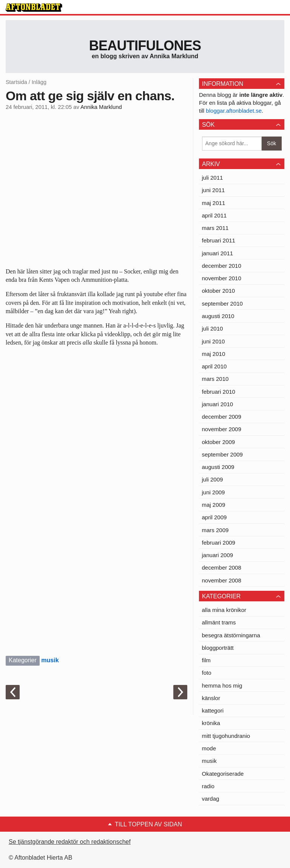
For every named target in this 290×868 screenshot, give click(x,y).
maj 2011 (214, 203)
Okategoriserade (223, 774)
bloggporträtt (218, 648)
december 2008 (222, 568)
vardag (211, 799)
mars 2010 (215, 379)
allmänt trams (219, 622)
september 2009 (222, 454)
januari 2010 (218, 404)
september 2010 (222, 304)
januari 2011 (218, 253)
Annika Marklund (101, 107)
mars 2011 (215, 228)
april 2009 (214, 517)
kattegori (213, 710)
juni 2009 (214, 492)
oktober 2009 (219, 442)
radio (208, 786)
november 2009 (222, 429)
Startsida (16, 82)
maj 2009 (214, 505)
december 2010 (222, 266)
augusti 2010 (218, 316)
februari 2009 (219, 543)
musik (50, 660)
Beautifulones (145, 46)
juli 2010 (213, 328)
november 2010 (222, 278)
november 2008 (222, 580)
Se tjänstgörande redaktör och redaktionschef (70, 842)
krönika (211, 723)
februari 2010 (219, 392)
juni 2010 (214, 341)
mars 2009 (215, 530)
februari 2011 (219, 240)
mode (209, 748)
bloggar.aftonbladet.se (234, 111)
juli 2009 (213, 479)
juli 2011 (213, 178)
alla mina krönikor (224, 610)
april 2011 (214, 215)
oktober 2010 (219, 291)
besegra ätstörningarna (231, 635)
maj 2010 (214, 354)
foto (207, 673)
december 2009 (222, 417)
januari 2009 (218, 555)
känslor (211, 698)
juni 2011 (214, 190)
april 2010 (214, 366)
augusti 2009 (218, 467)
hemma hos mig (222, 686)
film (206, 660)
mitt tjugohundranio (226, 736)
